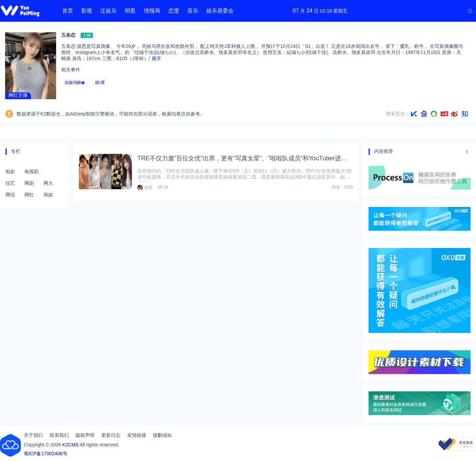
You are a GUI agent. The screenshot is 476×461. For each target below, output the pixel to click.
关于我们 (33, 435)
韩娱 (48, 195)
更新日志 (111, 435)
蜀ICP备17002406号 (46, 454)
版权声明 (85, 435)
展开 (156, 58)
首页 (68, 11)
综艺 (10, 183)
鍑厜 (100, 83)
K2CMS (70, 445)
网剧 (29, 183)
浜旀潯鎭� (75, 83)
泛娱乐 (108, 11)
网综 (10, 195)
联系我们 (59, 435)
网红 (29, 195)
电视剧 (32, 172)
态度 (174, 11)
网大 (48, 183)
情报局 (152, 11)
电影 (10, 172)
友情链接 (137, 435)
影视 (87, 11)
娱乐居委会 (220, 11)
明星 (130, 11)
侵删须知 (162, 435)
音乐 (193, 11)
